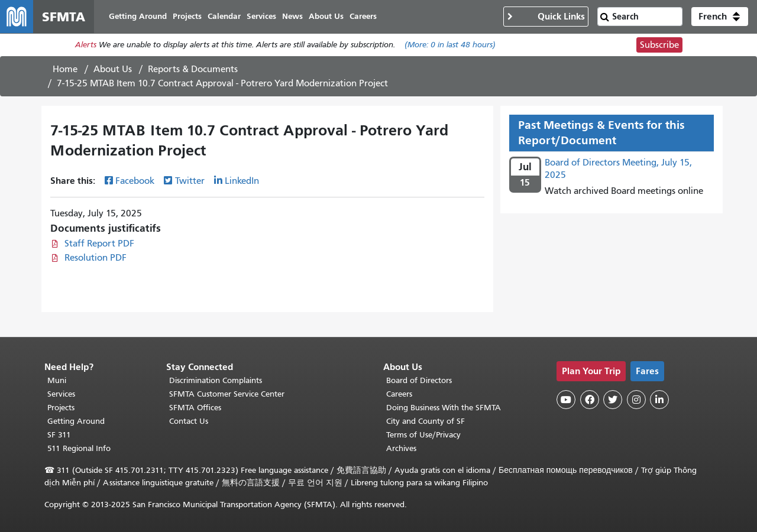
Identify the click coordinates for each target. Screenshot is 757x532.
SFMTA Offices (195, 408)
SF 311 (59, 435)
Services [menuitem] (261, 16)
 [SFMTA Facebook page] (590, 400)
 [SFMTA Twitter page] (613, 400)
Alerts (86, 45)
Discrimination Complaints (216, 380)
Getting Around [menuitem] (138, 16)
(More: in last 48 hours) (450, 45)
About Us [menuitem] (326, 16)
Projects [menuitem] (187, 16)
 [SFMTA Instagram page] (636, 400)
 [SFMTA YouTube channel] (566, 400)
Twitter (190, 181)
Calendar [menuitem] (224, 16)
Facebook (135, 181)
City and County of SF (426, 421)
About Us (113, 69)
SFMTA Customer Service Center (227, 394)
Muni (57, 380)
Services (61, 394)
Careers (399, 394)
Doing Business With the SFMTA (444, 408)
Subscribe (659, 45)
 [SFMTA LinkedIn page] (659, 400)
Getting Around (76, 421)
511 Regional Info (79, 448)
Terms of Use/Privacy (423, 435)
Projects (61, 408)
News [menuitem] (292, 16)
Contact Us (189, 421)
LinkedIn (242, 181)
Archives (401, 448)
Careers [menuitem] (363, 16)
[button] (720, 17)
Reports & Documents (193, 69)
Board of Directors (419, 380)
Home (65, 69)
